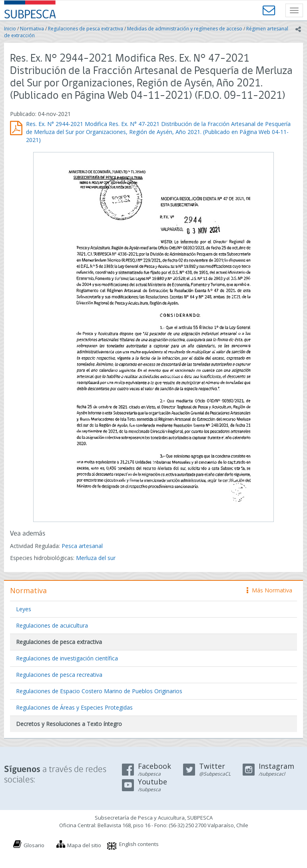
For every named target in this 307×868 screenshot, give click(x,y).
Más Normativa (269, 590)
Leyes (24, 609)
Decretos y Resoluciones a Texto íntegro (69, 724)
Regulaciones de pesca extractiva (86, 29)
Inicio (10, 29)
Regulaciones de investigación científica (67, 658)
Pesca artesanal (82, 546)
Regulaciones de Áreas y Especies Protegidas (74, 707)
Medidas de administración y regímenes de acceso (185, 29)
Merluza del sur (96, 558)
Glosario (34, 845)
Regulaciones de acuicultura (52, 625)
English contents (139, 844)
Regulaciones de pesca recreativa (59, 675)
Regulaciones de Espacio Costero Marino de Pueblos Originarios (99, 691)
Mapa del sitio (84, 845)
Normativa (32, 29)
